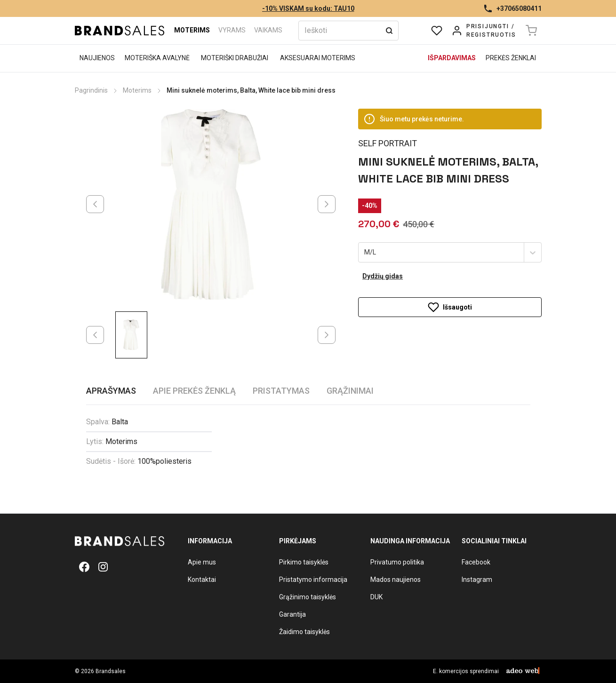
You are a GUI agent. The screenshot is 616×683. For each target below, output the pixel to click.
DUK (376, 597)
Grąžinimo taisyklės (308, 597)
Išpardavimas (452, 58)
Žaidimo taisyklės (304, 632)
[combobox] (365, 253)
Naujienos (97, 58)
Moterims (192, 30)
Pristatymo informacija (313, 580)
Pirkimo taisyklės (304, 562)
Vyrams (232, 30)
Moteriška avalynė (157, 58)
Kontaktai (202, 580)
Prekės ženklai (511, 58)
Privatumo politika (397, 562)
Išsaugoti (450, 307)
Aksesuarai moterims (318, 58)
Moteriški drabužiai (235, 58)
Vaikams (268, 30)
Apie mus (202, 562)
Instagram (477, 580)
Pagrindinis (91, 90)
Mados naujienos (396, 580)
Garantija (292, 614)
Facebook (476, 562)
